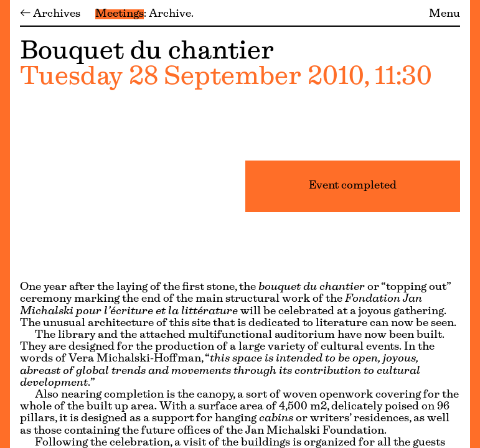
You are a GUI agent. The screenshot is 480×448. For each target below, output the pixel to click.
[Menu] (5, 224)
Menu (445, 14)
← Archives (50, 14)
